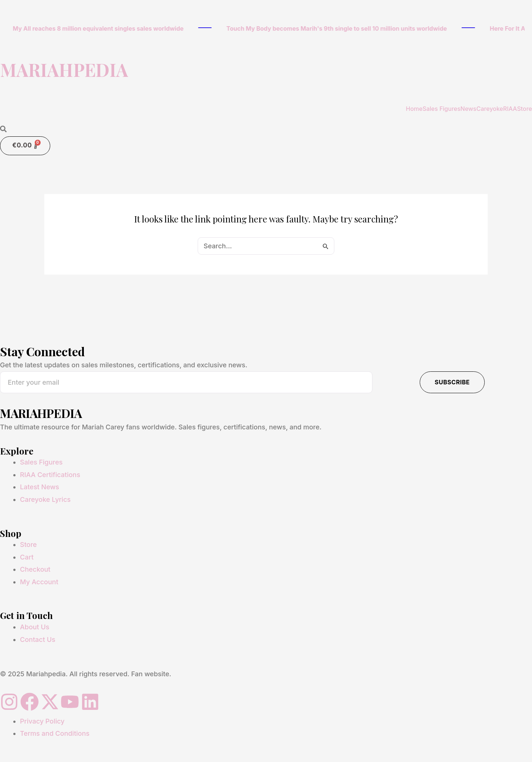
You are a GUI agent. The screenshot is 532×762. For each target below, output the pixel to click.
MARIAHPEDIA (64, 69)
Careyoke (490, 109)
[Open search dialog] (3, 130)
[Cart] (25, 146)
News (468, 109)
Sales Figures (442, 109)
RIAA (510, 109)
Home (414, 109)
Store (524, 109)
